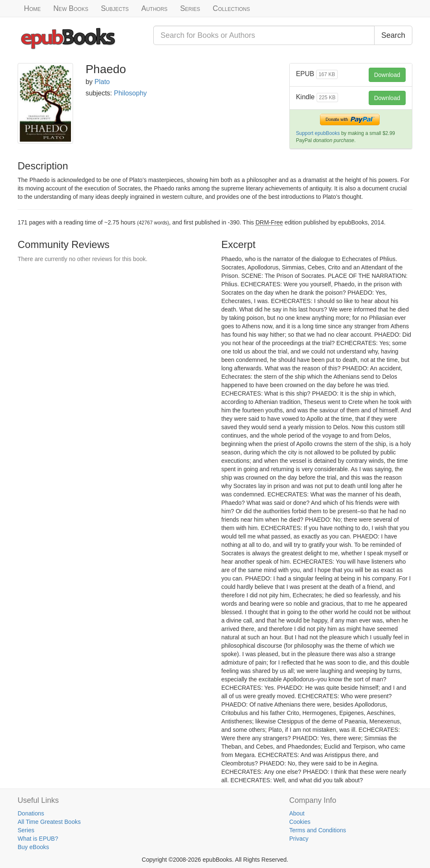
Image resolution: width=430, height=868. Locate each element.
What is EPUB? (38, 839)
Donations (31, 813)
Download (387, 75)
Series (190, 8)
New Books (71, 8)
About (297, 813)
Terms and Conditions (318, 830)
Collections (232, 8)
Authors (155, 8)
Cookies (300, 822)
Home (32, 8)
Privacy (299, 839)
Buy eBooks (33, 847)
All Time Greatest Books (49, 822)
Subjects (115, 8)
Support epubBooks (318, 133)
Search (393, 35)
